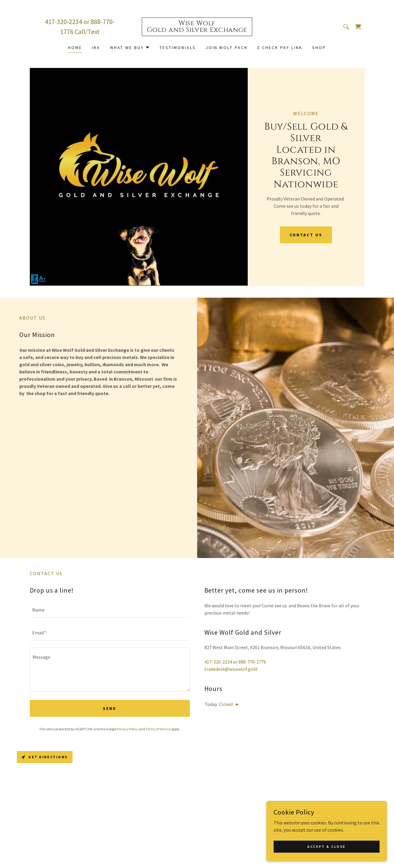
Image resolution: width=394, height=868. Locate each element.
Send (110, 708)
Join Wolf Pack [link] (227, 48)
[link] (197, 30)
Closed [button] (226, 704)
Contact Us (306, 235)
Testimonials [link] (178, 48)
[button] (130, 48)
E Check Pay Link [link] (280, 48)
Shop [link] (319, 48)
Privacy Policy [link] (128, 729)
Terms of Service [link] (158, 729)
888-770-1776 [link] (252, 662)
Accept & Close (327, 847)
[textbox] (110, 610)
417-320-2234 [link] (64, 22)
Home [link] (75, 48)
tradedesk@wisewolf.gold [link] (231, 669)
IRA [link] (96, 48)
